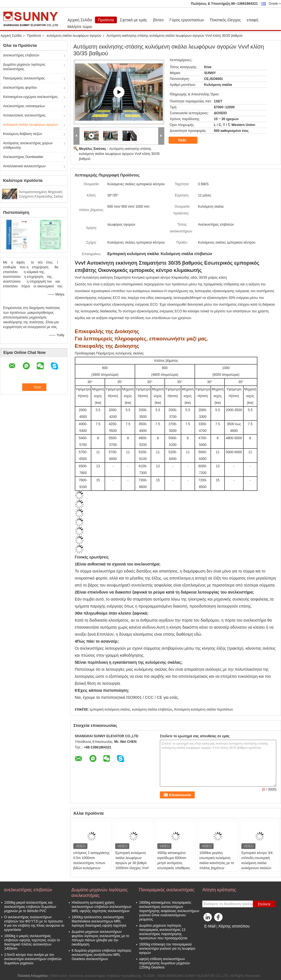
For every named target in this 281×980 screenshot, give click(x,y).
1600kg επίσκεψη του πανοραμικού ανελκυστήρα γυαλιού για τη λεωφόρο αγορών (167, 949)
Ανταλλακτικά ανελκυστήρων (24, 166)
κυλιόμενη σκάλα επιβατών (152, 709)
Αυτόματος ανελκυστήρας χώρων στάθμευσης (28, 145)
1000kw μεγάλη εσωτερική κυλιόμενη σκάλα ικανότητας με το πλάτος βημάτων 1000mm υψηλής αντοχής (217, 865)
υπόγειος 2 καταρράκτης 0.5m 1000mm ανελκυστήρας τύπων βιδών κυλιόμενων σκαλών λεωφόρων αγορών (91, 865)
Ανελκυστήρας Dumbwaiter (23, 157)
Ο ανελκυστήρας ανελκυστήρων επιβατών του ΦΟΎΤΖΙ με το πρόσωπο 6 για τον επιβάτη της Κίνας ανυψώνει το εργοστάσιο (34, 923)
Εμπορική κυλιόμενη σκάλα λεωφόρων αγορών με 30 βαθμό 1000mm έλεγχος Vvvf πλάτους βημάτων (132, 863)
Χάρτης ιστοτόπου (234, 926)
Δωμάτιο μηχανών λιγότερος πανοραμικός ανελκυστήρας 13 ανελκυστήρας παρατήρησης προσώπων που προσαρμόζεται (163, 932)
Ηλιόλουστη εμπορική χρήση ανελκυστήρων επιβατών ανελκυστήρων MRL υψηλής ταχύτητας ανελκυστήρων (101, 907)
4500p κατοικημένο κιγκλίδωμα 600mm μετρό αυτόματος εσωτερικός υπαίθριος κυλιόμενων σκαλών (174, 863)
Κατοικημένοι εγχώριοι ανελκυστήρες (30, 97)
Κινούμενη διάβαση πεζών (23, 134)
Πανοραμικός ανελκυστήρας (24, 78)
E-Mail (210, 926)
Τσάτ (186, 140)
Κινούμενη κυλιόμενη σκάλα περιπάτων (204, 709)
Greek (275, 4)
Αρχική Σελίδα (80, 20)
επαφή (252, 20)
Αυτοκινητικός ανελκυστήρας (24, 115)
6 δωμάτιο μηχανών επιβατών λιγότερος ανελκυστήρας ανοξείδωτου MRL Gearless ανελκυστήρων (101, 955)
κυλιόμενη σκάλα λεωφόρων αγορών (74, 36)
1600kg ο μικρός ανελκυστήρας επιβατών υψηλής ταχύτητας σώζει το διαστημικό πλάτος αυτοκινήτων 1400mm (32, 942)
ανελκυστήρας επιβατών (21, 55)
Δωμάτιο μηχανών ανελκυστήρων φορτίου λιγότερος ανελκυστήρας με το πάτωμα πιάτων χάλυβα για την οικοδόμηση (100, 938)
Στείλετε (264, 904)
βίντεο (158, 20)
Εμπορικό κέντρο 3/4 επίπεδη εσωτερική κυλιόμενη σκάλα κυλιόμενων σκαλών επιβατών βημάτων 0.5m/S (257, 865)
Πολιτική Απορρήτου (32, 976)
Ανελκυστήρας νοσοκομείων (24, 106)
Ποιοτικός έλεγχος (225, 20)
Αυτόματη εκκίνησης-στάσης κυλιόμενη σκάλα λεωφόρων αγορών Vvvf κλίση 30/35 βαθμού (119, 154)
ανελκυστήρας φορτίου (20, 88)
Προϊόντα (106, 20)
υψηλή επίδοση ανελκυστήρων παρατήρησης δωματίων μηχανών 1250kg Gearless (165, 963)
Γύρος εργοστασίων (187, 20)
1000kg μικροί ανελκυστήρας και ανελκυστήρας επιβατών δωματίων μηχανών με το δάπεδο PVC (30, 907)
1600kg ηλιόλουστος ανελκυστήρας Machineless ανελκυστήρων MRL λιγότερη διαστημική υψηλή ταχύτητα (99, 921)
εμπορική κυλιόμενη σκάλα (110, 709)
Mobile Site (212, 933)
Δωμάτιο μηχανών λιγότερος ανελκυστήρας (24, 67)
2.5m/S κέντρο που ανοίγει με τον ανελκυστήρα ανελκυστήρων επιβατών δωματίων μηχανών (33, 959)
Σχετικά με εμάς (134, 20)
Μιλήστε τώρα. (80, 27)
